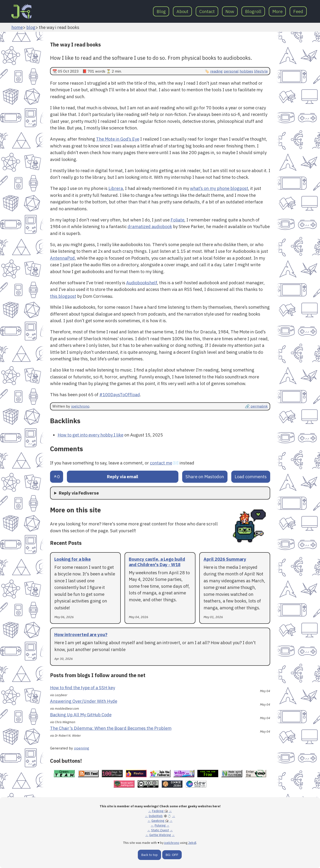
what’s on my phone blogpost (219, 188)
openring (82, 748)
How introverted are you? (81, 634)
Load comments (251, 477)
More (277, 11)
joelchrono (80, 406)
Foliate (177, 220)
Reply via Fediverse (79, 493)
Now (230, 11)
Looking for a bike (73, 559)
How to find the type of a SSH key (83, 688)
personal (231, 71)
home (17, 27)
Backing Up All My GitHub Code (81, 715)
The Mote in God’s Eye (118, 139)
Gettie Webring (160, 835)
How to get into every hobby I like (90, 435)
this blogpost (63, 296)
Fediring (158, 811)
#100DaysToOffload (120, 395)
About (182, 11)
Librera (116, 188)
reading (216, 71)
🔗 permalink (256, 406)
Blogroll (253, 11)
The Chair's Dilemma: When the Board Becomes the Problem (111, 728)
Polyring (160, 825)
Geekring (158, 821)
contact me (161, 463)
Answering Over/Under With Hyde (84, 701)
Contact (207, 11)
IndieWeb (156, 816)
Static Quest (160, 830)
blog (31, 27)
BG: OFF (172, 855)
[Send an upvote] (57, 477)
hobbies (246, 71)
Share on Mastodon (205, 477)
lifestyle (261, 71)
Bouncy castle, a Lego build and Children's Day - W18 (157, 562)
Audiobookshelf (142, 283)
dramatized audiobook (150, 226)
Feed (298, 11)
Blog (161, 11)
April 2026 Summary (225, 559)
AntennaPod (62, 258)
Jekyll (192, 843)
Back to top (150, 855)
